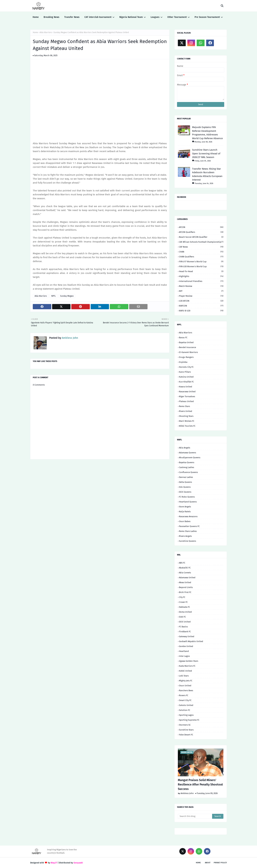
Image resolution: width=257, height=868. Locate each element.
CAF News (201, 247)
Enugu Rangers (186, 357)
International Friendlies (201, 281)
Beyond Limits (186, 587)
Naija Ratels (185, 512)
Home (35, 32)
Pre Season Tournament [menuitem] (207, 17)
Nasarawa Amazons (188, 516)
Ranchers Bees (186, 690)
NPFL (54, 296)
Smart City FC (185, 700)
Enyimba (183, 362)
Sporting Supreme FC (189, 720)
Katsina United (186, 377)
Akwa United (185, 582)
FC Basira (183, 627)
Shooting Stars (186, 416)
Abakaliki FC (185, 568)
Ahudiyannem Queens (190, 457)
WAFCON (201, 306)
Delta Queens (185, 482)
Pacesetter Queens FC (189, 526)
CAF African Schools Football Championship (201, 242)
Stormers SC (185, 725)
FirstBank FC (185, 632)
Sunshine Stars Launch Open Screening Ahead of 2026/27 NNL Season (206, 153)
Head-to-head (201, 271)
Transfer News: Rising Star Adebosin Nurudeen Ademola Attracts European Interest (207, 174)
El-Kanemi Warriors (188, 352)
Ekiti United (185, 622)
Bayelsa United (186, 342)
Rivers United (186, 411)
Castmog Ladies (187, 467)
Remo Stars (184, 406)
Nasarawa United (187, 392)
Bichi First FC (185, 592)
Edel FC (182, 617)
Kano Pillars (185, 372)
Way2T (54, 863)
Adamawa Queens (188, 453)
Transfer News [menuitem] (72, 17)
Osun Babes (185, 521)
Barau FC (183, 337)
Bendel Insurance (188, 347)
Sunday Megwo (67, 296)
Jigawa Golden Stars (189, 661)
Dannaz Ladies (186, 477)
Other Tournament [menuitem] (177, 17)
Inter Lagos (184, 656)
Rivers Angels (185, 536)
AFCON (201, 227)
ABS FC (182, 563)
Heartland (184, 651)
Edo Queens (185, 487)
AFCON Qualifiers (201, 232)
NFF (201, 291)
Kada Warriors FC (187, 666)
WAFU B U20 (201, 311)
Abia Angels (185, 448)
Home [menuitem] (36, 17)
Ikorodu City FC (186, 367)
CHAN (201, 252)
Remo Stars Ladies (188, 531)
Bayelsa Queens (187, 462)
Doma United (185, 612)
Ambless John (70, 338)
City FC (182, 597)
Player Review (201, 296)
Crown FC (183, 602)
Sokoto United (186, 705)
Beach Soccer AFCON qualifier (201, 237)
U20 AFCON (201, 301)
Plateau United (186, 401)
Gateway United (187, 636)
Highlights (201, 276)
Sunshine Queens (188, 541)
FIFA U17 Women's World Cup (201, 262)
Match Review (201, 286)
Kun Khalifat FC (186, 382)
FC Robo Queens (187, 497)
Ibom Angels (185, 507)
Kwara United (186, 387)
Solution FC (185, 710)
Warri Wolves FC (187, 421)
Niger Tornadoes (187, 396)
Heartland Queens (188, 502)
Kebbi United (185, 671)
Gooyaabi (78, 863)
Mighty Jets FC (186, 681)
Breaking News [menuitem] (51, 17)
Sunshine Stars (186, 730)
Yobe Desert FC (186, 735)
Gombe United (186, 646)
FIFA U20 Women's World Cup (201, 266)
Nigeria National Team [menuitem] (131, 17)
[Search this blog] (195, 816)
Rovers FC (184, 695)
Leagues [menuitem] (155, 17)
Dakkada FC (184, 607)
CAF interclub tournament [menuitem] (98, 17)
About (208, 863)
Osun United (185, 686)
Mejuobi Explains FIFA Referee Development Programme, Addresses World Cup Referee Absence (207, 133)
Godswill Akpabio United (191, 641)
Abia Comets (185, 573)
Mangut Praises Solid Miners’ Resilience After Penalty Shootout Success (200, 785)
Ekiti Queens (185, 492)
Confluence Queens (188, 472)
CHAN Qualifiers (201, 257)
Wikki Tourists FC (187, 426)
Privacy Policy (220, 863)
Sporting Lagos (186, 715)
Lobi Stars (184, 676)
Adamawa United (187, 577)
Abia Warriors (46, 32)
